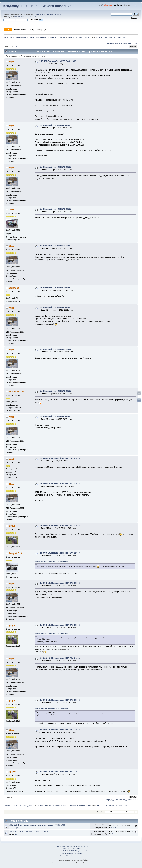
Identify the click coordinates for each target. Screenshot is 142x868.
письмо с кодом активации (25, 17)
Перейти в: (101, 812)
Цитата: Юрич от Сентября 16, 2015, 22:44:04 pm (52, 634)
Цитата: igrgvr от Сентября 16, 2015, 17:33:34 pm (52, 562)
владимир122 (16, 392)
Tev (113, 834)
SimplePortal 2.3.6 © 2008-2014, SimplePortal (72, 851)
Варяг (114, 827)
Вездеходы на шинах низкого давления (37, 6)
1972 (11, 459)
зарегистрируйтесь (55, 14)
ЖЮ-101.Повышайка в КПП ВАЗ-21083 (58, 61)
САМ (11, 210)
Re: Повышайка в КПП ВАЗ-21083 (55, 125)
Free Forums (76, 849)
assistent (14, 288)
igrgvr (12, 526)
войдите (40, 14)
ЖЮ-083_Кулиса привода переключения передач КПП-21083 (37, 825)
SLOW (12, 772)
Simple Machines (82, 846)
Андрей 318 (15, 553)
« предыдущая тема (114, 43)
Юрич (12, 62)
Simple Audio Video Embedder (72, 853)
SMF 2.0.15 (61, 846)
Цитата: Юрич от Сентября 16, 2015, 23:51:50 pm (52, 709)
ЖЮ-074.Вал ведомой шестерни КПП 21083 (29, 831)
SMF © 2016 (70, 846)
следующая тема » (130, 43)
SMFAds (66, 849)
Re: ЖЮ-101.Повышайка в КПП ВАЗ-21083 (59, 458)
